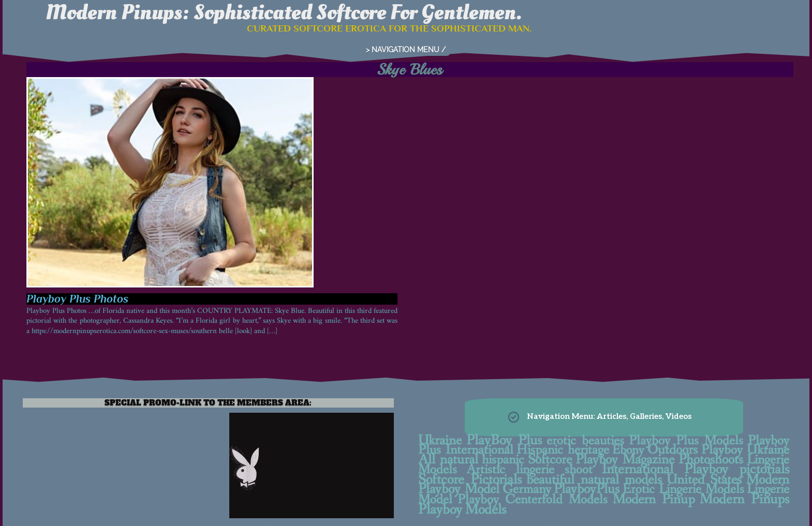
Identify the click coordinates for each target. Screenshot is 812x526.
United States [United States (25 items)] (704, 480)
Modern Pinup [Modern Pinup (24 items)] (654, 500)
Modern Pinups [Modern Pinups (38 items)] (744, 499)
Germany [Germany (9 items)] (527, 489)
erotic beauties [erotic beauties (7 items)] (585, 441)
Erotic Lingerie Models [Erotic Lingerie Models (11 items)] (683, 489)
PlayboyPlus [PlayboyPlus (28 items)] (587, 489)
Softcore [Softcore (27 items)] (550, 460)
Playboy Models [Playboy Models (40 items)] (462, 510)
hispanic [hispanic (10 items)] (503, 460)
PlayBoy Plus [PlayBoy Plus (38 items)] (504, 440)
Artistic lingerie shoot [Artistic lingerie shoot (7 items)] (529, 470)
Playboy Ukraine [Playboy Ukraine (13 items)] (745, 450)
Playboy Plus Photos (77, 299)
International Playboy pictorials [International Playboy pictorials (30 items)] (696, 470)
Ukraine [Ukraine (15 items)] (440, 441)
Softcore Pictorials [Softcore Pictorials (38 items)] (470, 480)
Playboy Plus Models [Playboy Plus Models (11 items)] (686, 441)
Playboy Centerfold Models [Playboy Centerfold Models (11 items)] (533, 500)
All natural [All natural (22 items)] (448, 460)
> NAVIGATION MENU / (406, 50)
